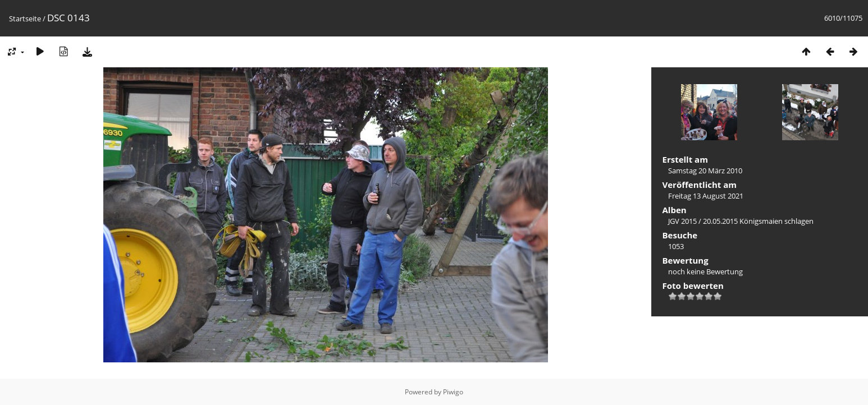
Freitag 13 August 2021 (706, 196)
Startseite (25, 19)
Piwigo (453, 392)
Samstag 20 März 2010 (705, 171)
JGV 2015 (682, 221)
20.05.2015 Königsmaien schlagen (758, 221)
